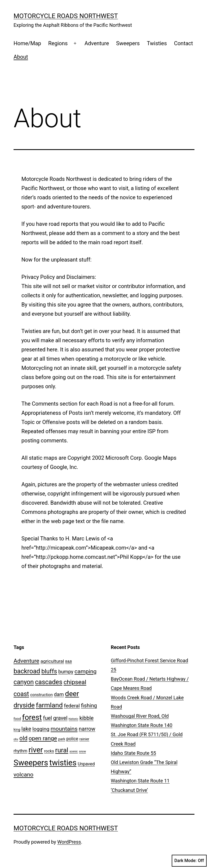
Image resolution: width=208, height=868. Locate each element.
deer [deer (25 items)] (72, 694)
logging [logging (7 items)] (41, 729)
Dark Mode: (189, 861)
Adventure (97, 43)
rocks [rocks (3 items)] (49, 751)
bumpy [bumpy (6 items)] (66, 672)
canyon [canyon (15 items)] (24, 682)
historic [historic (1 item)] (74, 719)
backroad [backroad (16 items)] (27, 671)
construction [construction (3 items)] (42, 695)
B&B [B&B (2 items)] (69, 662)
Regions (58, 43)
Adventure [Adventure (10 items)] (26, 661)
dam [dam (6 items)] (59, 694)
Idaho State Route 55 (133, 753)
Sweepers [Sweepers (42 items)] (31, 763)
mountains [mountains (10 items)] (64, 729)
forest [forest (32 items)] (32, 717)
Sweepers (128, 43)
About (21, 57)
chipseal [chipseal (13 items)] (75, 682)
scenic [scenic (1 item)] (74, 751)
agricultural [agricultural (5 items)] (52, 661)
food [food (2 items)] (17, 719)
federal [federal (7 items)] (72, 706)
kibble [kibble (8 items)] (86, 718)
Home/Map (27, 43)
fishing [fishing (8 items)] (89, 706)
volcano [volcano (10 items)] (23, 774)
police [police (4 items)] (72, 739)
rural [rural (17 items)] (62, 750)
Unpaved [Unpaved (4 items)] (86, 764)
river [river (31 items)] (36, 750)
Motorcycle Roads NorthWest (66, 16)
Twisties (157, 43)
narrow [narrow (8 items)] (87, 729)
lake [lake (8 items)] (26, 729)
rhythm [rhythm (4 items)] (20, 751)
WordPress (69, 842)
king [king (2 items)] (17, 730)
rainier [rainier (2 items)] (84, 739)
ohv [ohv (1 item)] (16, 739)
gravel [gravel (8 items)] (60, 718)
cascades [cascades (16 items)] (49, 682)
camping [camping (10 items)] (85, 671)
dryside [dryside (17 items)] (24, 705)
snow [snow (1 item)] (82, 751)
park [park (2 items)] (62, 739)
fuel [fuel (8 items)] (48, 718)
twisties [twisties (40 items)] (63, 763)
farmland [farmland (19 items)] (49, 705)
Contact (183, 43)
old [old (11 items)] (24, 738)
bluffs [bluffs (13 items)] (49, 671)
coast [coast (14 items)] (21, 694)
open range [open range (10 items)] (43, 738)
